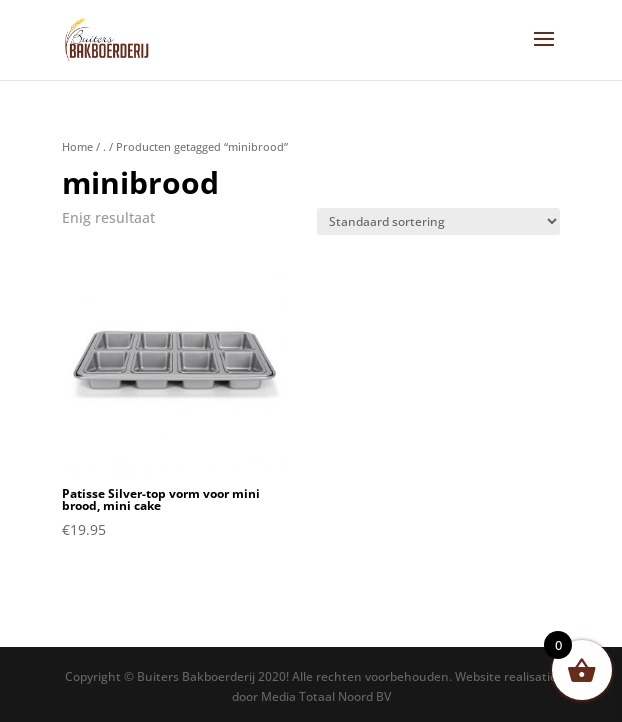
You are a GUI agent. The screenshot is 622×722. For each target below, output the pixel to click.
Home (77, 146)
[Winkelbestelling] (438, 221)
